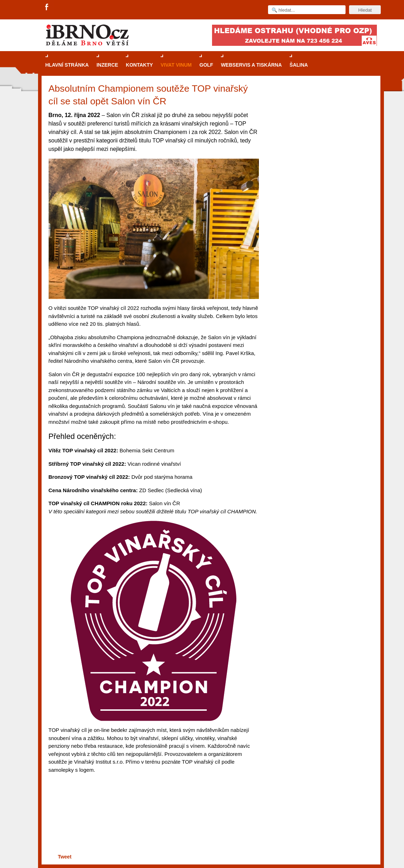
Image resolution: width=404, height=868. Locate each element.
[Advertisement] (153, 825)
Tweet (65, 857)
